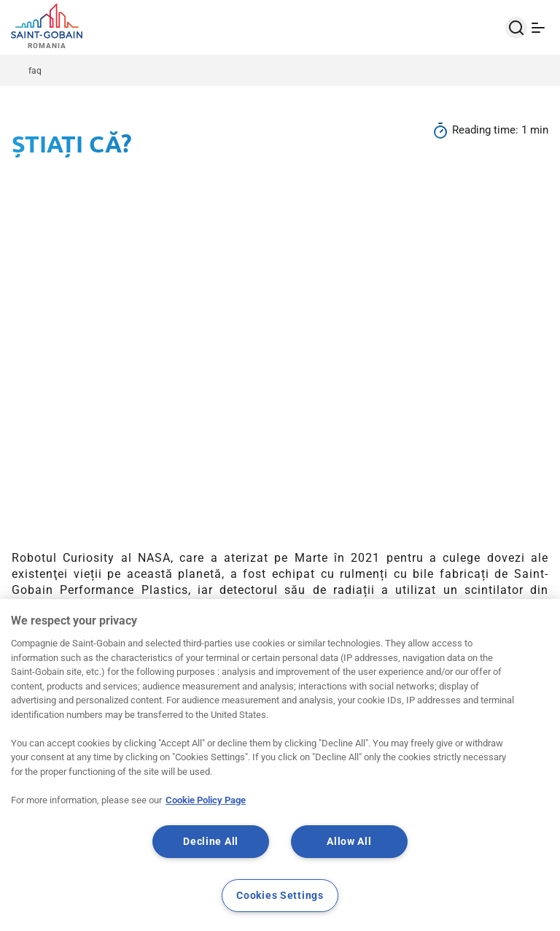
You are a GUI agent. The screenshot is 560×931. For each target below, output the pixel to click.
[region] (280, 765)
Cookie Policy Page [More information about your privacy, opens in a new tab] (206, 800)
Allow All (349, 842)
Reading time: (487, 130)
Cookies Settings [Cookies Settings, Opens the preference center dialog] (280, 896)
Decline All (211, 842)
